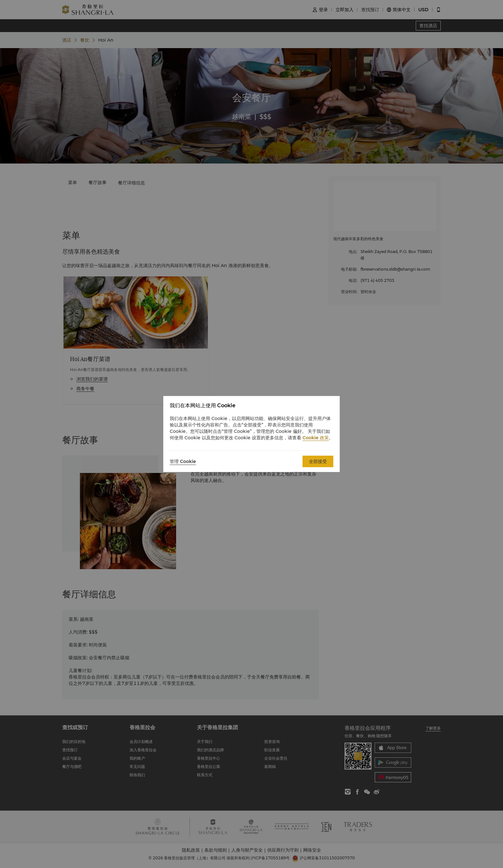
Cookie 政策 (316, 438)
